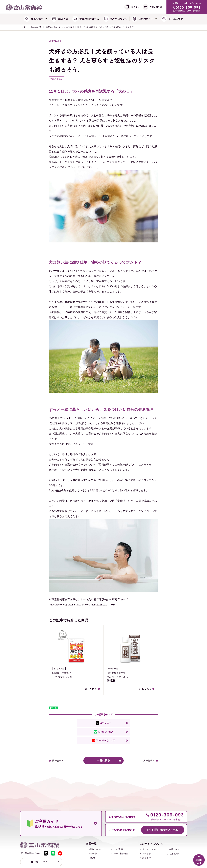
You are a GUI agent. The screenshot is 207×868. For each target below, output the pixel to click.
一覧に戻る (103, 761)
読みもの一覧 (36, 27)
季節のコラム (52, 27)
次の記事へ (149, 761)
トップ (23, 27)
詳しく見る (91, 689)
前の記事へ (58, 761)
